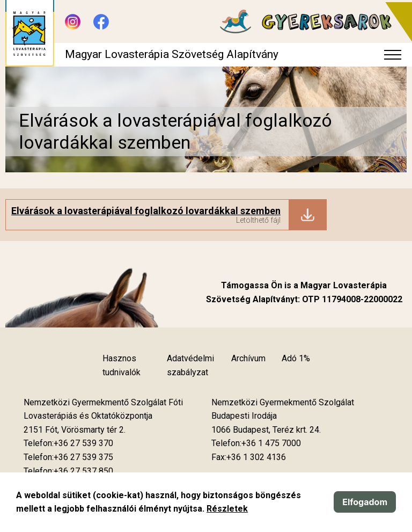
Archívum (248, 358)
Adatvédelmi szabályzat (190, 365)
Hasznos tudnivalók (122, 365)
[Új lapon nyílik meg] (75, 430)
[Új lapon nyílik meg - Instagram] (73, 22)
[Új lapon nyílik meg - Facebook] (101, 22)
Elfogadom (365, 502)
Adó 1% (296, 358)
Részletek (227, 509)
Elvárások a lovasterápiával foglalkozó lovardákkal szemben (146, 211)
